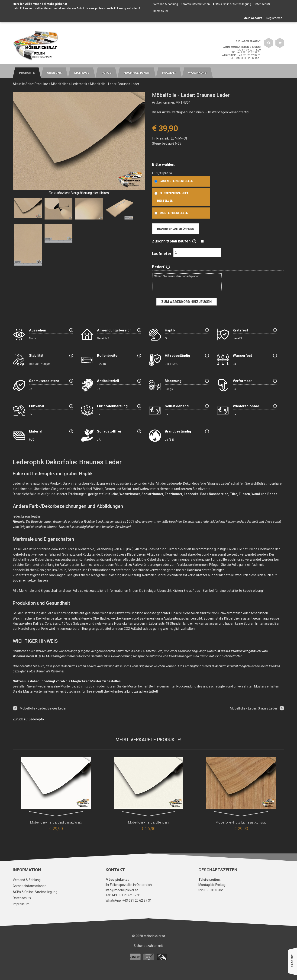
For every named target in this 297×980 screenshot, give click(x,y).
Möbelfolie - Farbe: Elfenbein (148, 822)
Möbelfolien (60, 84)
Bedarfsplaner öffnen (176, 229)
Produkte (41, 84)
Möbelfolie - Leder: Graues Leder (254, 708)
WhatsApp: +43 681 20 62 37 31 (241, 55)
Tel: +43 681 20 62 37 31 (246, 52)
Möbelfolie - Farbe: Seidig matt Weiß (56, 822)
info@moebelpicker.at (245, 58)
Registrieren (274, 18)
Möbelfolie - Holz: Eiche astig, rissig (241, 822)
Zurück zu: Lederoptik (29, 719)
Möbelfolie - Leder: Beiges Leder (43, 708)
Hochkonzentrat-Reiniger (205, 570)
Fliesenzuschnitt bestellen (170, 197)
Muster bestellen (170, 213)
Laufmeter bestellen (173, 181)
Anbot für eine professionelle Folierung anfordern (108, 8)
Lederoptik (79, 84)
